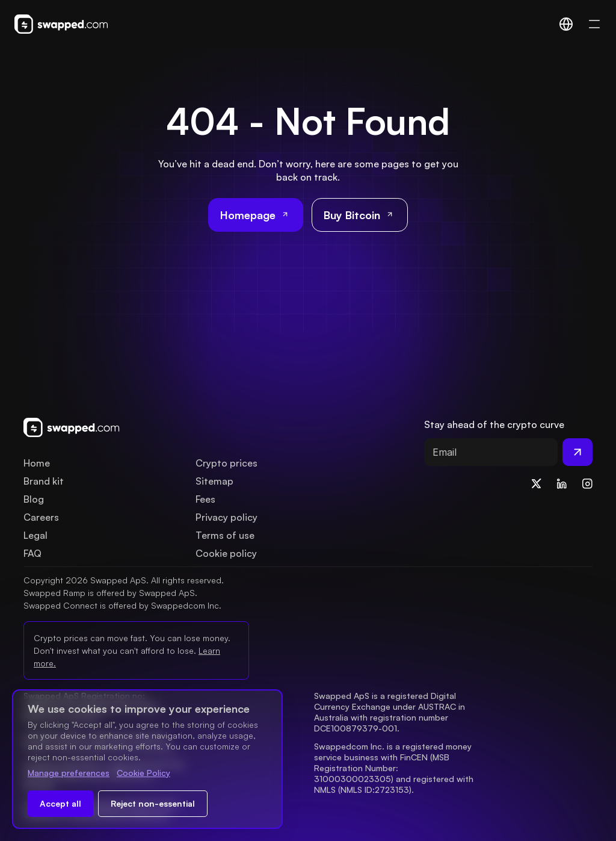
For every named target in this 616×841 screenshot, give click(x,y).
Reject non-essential (153, 803)
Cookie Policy (143, 773)
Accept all (60, 803)
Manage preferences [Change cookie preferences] (69, 773)
